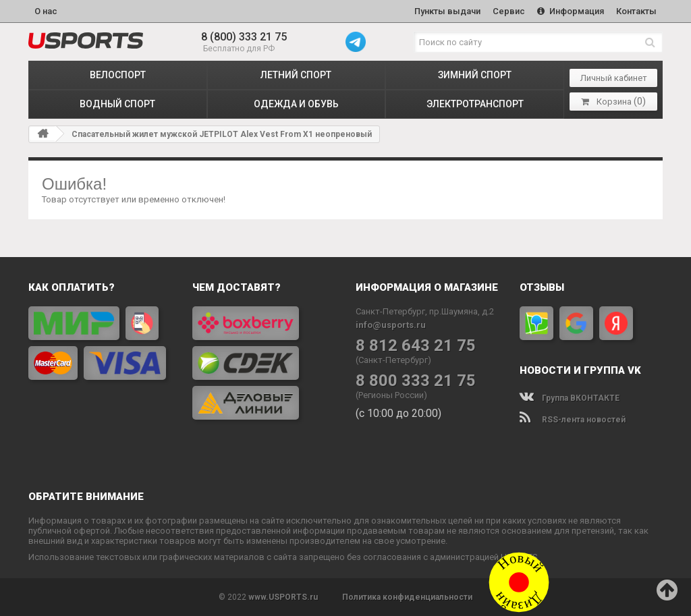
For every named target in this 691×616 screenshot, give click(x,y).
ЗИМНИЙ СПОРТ (475, 75)
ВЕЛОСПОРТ (118, 75)
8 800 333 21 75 (416, 381)
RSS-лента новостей (573, 420)
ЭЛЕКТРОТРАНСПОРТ (475, 104)
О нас (46, 11)
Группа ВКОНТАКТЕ (570, 398)
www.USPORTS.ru (283, 597)
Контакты (636, 11)
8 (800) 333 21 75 (244, 37)
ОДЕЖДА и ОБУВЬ (296, 104)
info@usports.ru (391, 325)
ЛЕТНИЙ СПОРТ (296, 75)
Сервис (509, 11)
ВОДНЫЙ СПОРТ (117, 104)
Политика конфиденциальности (407, 597)
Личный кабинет (614, 78)
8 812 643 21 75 (416, 346)
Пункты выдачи (447, 11)
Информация (571, 11)
